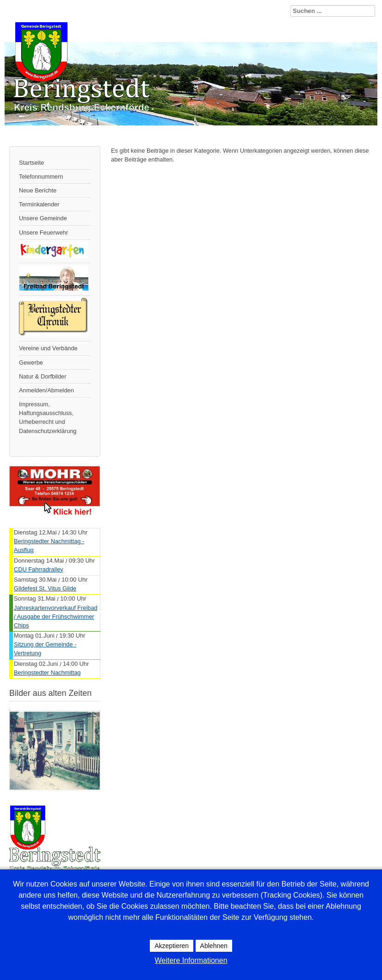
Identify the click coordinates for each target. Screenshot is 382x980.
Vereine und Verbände (48, 348)
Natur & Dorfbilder (43, 376)
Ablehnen (214, 946)
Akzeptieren (172, 946)
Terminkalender (39, 204)
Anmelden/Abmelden (46, 390)
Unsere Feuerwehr (43, 233)
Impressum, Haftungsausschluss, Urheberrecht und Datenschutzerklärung (48, 418)
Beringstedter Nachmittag (47, 673)
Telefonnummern (41, 177)
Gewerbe (31, 363)
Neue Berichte (38, 190)
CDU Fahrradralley (39, 569)
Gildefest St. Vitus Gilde (45, 588)
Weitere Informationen (191, 960)
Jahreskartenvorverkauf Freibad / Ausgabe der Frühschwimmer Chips (56, 617)
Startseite (31, 163)
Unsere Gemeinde (43, 218)
